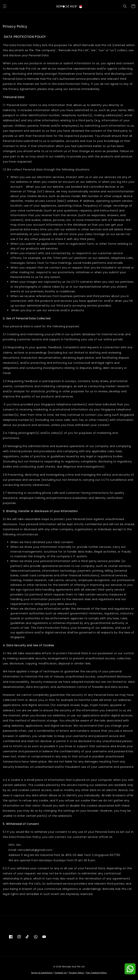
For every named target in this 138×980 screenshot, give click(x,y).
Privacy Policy (77, 973)
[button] (5, 6)
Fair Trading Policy (97, 973)
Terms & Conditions (42, 973)
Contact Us (61, 973)
